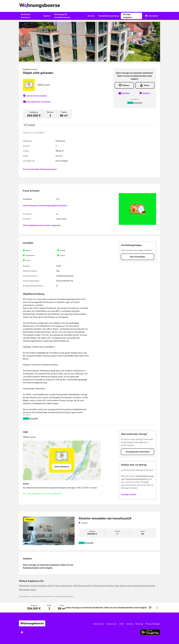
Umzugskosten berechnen (39, 102)
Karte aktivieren (62, 467)
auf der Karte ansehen (37, 96)
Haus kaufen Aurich (123, 586)
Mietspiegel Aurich (27, 590)
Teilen (146, 85)
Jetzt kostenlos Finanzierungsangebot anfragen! (45, 206)
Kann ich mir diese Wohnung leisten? (40, 169)
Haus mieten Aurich (64, 586)
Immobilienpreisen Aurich (38, 225)
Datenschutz (99, 624)
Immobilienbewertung (109, 16)
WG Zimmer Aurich (82, 586)
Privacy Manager (153, 624)
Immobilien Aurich (45, 586)
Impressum (112, 624)
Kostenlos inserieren (25, 16)
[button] (157, 608)
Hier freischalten (138, 257)
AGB (121, 624)
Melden (146, 93)
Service (91, 16)
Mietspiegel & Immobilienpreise (62, 16)
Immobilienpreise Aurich (144, 586)
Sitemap (139, 624)
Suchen (47, 16)
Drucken (126, 93)
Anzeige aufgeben (127, 16)
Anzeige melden (129, 494)
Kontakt (130, 624)
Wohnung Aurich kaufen (103, 586)
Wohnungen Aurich (28, 586)
